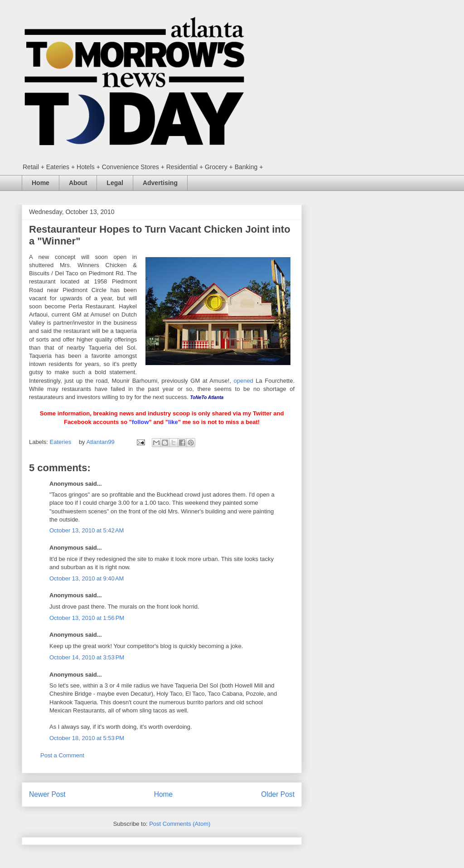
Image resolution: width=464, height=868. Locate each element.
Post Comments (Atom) (180, 824)
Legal (115, 183)
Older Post (278, 794)
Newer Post (47, 794)
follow (140, 422)
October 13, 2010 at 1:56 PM (87, 618)
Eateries (61, 442)
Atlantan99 (101, 442)
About (78, 183)
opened (243, 381)
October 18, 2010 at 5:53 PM (87, 738)
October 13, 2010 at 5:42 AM (87, 530)
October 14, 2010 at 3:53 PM (87, 657)
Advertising (160, 183)
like (173, 422)
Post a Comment (62, 755)
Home (41, 183)
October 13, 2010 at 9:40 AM (87, 578)
